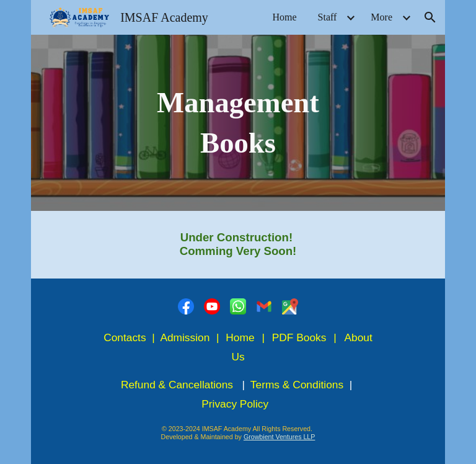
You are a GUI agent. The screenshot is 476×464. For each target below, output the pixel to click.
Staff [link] (328, 17)
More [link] (381, 17)
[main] (238, 123)
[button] (430, 17)
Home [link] (284, 17)
